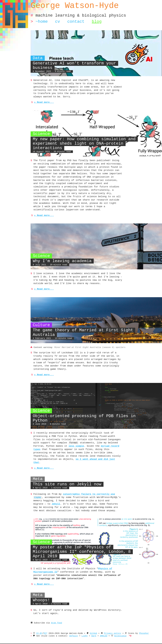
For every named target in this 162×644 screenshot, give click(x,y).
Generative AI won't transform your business (85, 68)
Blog (96, 22)
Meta (38, 472)
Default (75, 629)
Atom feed (55, 616)
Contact (75, 22)
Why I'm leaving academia (62, 258)
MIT (46, 627)
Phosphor (148, 627)
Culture (41, 322)
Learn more (18, 642)
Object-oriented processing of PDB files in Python (84, 415)
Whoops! (41, 593)
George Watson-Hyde (74, 6)
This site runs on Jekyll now (67, 478)
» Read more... (43, 102)
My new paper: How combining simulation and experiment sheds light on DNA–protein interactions (84, 143)
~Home (41, 22)
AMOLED (107, 629)
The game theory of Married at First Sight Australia (82, 329)
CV (57, 22)
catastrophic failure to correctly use (89, 487)
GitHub (96, 627)
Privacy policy (116, 627)
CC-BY (40, 627)
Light (87, 629)
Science (41, 134)
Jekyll (116, 494)
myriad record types (69, 443)
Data (38, 63)
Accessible (124, 629)
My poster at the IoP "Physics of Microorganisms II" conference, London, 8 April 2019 (81, 545)
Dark (96, 629)
